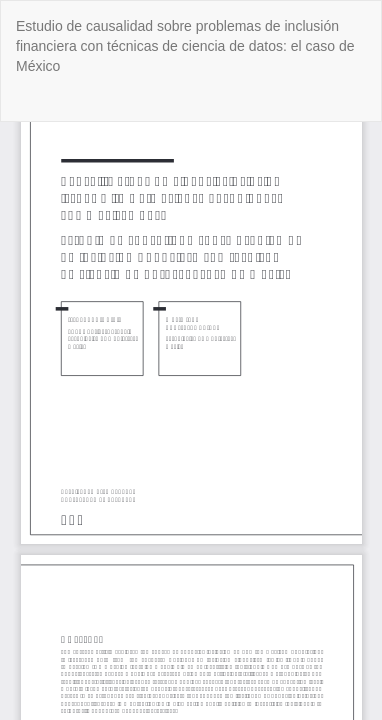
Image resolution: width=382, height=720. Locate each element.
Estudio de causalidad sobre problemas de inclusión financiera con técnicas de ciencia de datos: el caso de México (185, 46)
